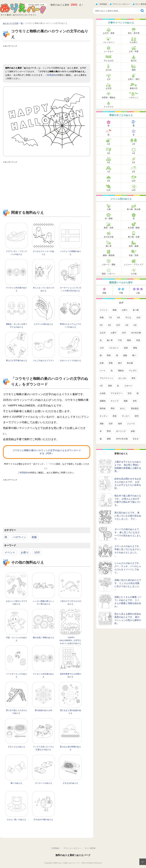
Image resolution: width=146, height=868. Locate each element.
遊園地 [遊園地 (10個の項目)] (103, 401)
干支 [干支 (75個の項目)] (120, 340)
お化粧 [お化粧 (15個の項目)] (103, 393)
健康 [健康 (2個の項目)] (109, 439)
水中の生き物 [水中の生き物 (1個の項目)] (122, 439)
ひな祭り (134, 42)
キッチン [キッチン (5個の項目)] (104, 416)
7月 (108, 172)
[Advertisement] (57, 55)
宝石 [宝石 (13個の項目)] (130, 393)
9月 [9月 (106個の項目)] (135, 325)
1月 (108, 144)
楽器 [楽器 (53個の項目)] (126, 348)
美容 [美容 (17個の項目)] (133, 378)
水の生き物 (109, 237)
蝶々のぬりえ (16, 783)
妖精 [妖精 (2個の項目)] (133, 431)
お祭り (25, 552)
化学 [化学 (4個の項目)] (111, 424)
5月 (108, 162)
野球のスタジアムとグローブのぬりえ (70, 326)
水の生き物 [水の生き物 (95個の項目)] (136, 333)
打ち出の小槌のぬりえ (43, 819)
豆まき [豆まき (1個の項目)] (136, 439)
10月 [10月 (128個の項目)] (138, 318)
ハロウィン (19, 537)
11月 (109, 190)
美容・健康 (134, 246)
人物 (109, 209)
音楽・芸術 (134, 255)
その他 (134, 274)
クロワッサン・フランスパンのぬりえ (17, 253)
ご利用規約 (103, 4)
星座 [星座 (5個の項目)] (115, 416)
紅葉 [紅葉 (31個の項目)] (102, 363)
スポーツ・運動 (109, 265)
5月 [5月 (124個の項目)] (101, 325)
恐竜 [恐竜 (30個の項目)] (111, 363)
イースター (109, 51)
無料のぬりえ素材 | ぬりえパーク (73, 855)
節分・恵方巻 (134, 33)
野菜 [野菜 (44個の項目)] (109, 355)
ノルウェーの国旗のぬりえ (70, 253)
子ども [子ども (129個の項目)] (128, 318)
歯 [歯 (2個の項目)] (101, 439)
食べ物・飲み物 (134, 209)
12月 (134, 190)
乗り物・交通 (134, 237)
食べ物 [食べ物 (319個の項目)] (136, 310)
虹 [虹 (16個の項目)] (118, 386)
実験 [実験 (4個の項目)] (102, 424)
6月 (134, 162)
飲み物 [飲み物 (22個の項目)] (130, 363)
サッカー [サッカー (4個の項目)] (126, 416)
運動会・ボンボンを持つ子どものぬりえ (17, 326)
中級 (121, 293)
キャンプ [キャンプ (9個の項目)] (115, 401)
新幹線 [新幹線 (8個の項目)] (103, 408)
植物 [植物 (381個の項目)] (115, 310)
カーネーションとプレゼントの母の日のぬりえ (70, 289)
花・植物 (109, 218)
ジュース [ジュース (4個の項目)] (131, 424)
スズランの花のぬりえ (43, 324)
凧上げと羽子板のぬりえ (17, 360)
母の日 (134, 61)
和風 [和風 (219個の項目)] (102, 318)
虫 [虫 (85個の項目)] (101, 340)
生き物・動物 (134, 228)
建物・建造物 (109, 255)
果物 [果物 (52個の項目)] (135, 348)
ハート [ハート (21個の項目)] (103, 371)
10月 (37, 552)
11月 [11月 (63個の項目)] (102, 348)
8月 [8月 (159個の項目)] (119, 318)
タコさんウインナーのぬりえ (44, 253)
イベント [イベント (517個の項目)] (104, 310)
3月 (108, 153)
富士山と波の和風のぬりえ (70, 748)
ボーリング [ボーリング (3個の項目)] (121, 431)
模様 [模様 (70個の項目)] (129, 340)
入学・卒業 (134, 51)
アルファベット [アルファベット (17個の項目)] (106, 378)
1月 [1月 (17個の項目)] (101, 386)
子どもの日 (109, 61)
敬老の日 (134, 88)
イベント (10, 552)
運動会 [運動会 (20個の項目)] (121, 371)
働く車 (109, 246)
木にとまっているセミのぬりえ (44, 289)
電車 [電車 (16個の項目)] (110, 386)
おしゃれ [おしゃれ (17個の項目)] (122, 378)
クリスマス (109, 107)
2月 (134, 144)
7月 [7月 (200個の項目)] (110, 318)
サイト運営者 (141, 4)
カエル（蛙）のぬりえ (16, 819)
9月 (108, 181)
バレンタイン (109, 42)
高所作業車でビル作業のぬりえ (70, 675)
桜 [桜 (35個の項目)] (117, 355)
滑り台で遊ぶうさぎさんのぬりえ (17, 712)
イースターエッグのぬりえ (17, 675)
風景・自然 (109, 228)
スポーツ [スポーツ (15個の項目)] (128, 386)
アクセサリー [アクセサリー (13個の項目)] (117, 393)
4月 (134, 153)
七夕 (109, 79)
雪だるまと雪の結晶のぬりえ (70, 712)
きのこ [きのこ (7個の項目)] (123, 408)
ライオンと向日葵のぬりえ (17, 289)
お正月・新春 (109, 33)
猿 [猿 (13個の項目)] (138, 393)
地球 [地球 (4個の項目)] (120, 424)
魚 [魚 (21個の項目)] (112, 371)
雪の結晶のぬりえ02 (43, 710)
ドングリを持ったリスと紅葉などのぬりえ (44, 748)
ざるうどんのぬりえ (17, 747)
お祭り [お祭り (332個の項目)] (125, 310)
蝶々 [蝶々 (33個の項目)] (134, 355)
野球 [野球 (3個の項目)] (109, 431)
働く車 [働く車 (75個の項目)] (110, 340)
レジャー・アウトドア (134, 265)
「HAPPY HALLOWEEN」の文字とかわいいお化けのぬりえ (70, 640)
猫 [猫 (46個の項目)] (101, 355)
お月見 (109, 88)
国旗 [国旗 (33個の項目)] (125, 355)
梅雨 (134, 70)
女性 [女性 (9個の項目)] (135, 401)
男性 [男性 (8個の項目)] (113, 408)
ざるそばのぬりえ (70, 783)
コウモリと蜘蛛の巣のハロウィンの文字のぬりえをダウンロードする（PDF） (47, 452)
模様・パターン (109, 274)
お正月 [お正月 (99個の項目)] (103, 333)
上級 (138, 293)
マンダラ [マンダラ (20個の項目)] (133, 371)
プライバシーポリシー (121, 4)
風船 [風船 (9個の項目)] (126, 401)
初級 (34, 537)
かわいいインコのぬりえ (70, 360)
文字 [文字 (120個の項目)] (118, 325)
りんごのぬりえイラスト (44, 360)
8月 (134, 172)
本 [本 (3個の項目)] (101, 431)
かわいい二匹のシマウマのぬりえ (17, 603)
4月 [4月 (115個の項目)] (127, 325)
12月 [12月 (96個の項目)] (124, 333)
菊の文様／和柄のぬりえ (44, 638)
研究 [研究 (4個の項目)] (137, 416)
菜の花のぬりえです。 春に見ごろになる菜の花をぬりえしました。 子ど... (128, 516)
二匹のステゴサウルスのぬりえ (70, 603)
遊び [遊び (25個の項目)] (120, 363)
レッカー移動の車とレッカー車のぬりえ (44, 603)
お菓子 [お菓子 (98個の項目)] (114, 333)
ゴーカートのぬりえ (44, 783)
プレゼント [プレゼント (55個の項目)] (114, 348)
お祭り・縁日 (134, 79)
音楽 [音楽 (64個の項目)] (138, 340)
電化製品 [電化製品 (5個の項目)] (135, 408)
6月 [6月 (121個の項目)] (110, 325)
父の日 (109, 70)
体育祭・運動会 (109, 98)
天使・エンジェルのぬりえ (17, 639)
